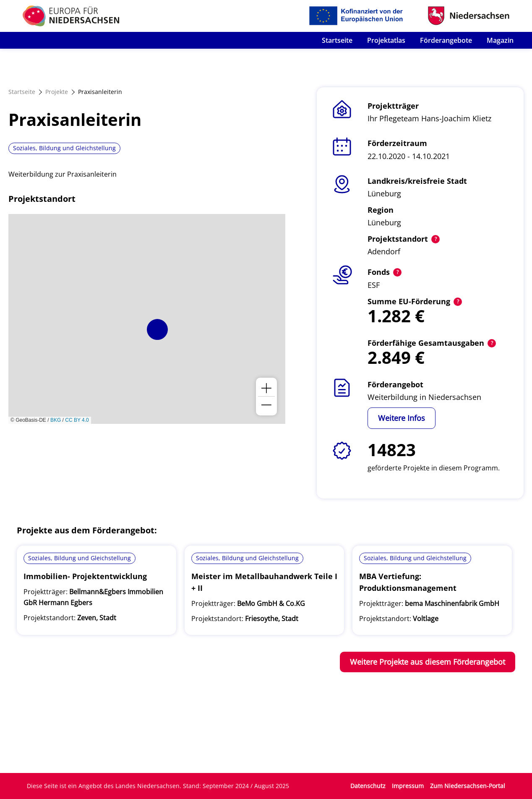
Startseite (337, 40)
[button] (157, 329)
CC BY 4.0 (77, 420)
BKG (56, 420)
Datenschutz (368, 786)
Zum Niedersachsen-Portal (468, 786)
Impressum (408, 786)
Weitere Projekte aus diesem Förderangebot (428, 662)
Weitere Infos (402, 418)
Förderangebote (446, 40)
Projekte (57, 92)
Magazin (500, 40)
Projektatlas (386, 40)
